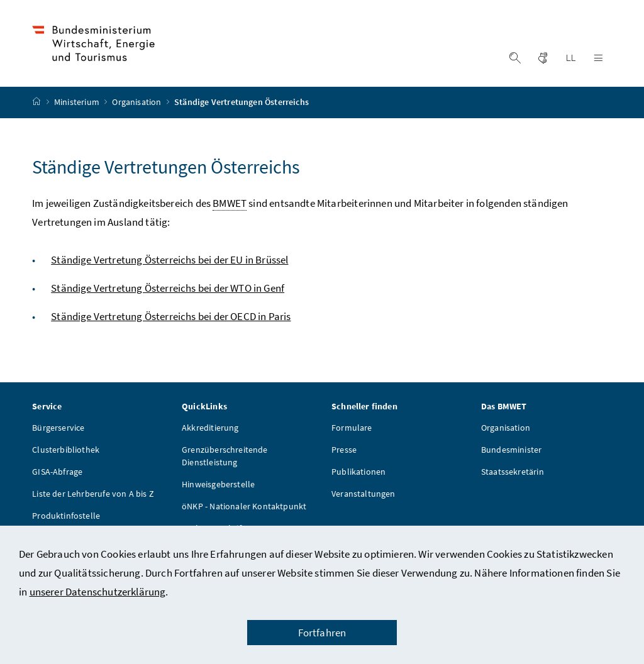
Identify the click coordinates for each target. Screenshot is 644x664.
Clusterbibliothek (66, 450)
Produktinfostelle (66, 516)
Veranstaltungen (364, 494)
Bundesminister (511, 450)
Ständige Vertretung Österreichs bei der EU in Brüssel (169, 260)
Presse (344, 450)
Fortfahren (322, 633)
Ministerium (78, 102)
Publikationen (358, 472)
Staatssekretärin (513, 472)
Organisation (137, 102)
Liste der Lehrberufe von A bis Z (93, 494)
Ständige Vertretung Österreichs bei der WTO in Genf (168, 288)
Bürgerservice (58, 428)
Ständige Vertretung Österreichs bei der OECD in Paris (171, 316)
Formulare (352, 428)
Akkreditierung (210, 428)
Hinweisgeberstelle (218, 484)
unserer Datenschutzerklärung (98, 592)
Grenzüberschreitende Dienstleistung (225, 456)
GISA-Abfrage (57, 472)
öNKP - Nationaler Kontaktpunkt (244, 506)
